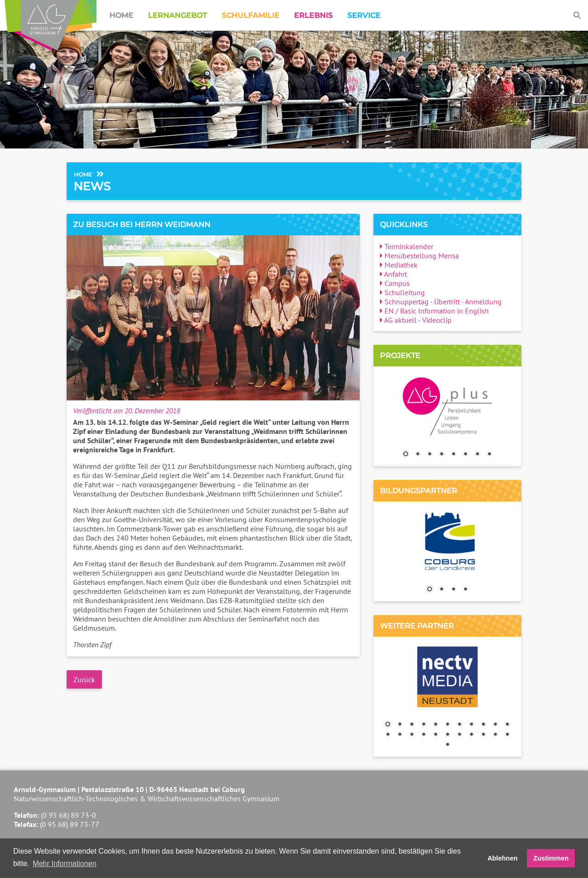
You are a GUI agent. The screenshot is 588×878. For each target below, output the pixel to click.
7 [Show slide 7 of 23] (459, 725)
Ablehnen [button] (503, 858)
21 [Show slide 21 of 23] (495, 735)
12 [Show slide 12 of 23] (388, 735)
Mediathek (399, 265)
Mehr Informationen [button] (65, 864)
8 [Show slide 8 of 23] (471, 725)
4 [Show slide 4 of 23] (424, 725)
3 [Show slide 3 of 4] (453, 590)
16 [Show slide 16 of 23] (435, 735)
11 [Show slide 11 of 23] (507, 725)
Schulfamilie (251, 15)
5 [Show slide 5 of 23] (435, 725)
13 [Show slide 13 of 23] (400, 735)
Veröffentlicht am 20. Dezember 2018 (127, 410)
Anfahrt (393, 274)
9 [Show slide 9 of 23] (483, 725)
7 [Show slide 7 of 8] (477, 455)
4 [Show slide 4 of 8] (441, 455)
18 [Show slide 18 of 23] (459, 735)
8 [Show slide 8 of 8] (489, 455)
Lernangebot (178, 15)
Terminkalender (407, 246)
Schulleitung (402, 292)
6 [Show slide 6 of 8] (465, 455)
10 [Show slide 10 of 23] (495, 725)
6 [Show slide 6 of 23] (447, 725)
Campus (395, 283)
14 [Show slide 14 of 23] (412, 735)
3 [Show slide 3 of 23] (412, 725)
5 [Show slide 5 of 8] (453, 455)
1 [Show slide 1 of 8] (406, 455)
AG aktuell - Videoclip (416, 320)
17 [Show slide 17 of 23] (447, 735)
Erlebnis (313, 15)
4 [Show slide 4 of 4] (465, 590)
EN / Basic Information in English (434, 311)
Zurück (84, 679)
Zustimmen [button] (551, 858)
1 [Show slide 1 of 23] (388, 725)
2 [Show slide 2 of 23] (400, 725)
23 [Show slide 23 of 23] (447, 745)
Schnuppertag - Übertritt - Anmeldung (441, 302)
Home (121, 15)
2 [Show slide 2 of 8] (418, 455)
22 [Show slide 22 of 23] (507, 735)
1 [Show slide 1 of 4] (430, 590)
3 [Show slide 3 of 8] (430, 455)
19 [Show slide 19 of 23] (471, 735)
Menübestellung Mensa (419, 256)
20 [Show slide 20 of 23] (483, 735)
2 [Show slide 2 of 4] (441, 590)
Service (364, 15)
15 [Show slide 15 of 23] (424, 735)
